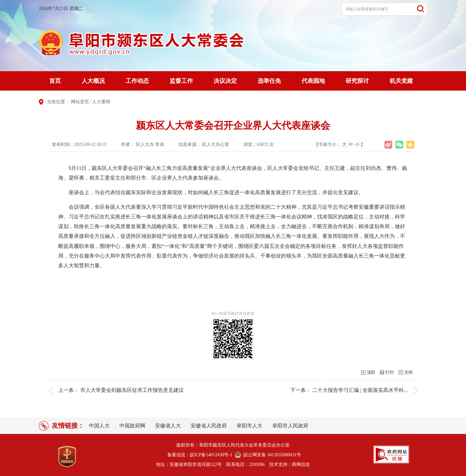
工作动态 (137, 81)
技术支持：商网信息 (290, 465)
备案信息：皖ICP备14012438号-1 (200, 455)
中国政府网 (132, 426)
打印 (390, 372)
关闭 (408, 372)
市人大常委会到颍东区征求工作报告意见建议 (132, 390)
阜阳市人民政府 (290, 426)
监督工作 (181, 81)
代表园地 (313, 81)
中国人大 (99, 426)
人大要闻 (101, 102)
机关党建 (401, 81)
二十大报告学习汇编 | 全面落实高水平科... (360, 390)
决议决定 (225, 81)
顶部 (371, 372)
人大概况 (93, 81)
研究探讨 (357, 81)
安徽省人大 (168, 426)
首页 (55, 81)
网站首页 (80, 102)
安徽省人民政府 (209, 426)
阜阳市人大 (250, 426)
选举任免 (269, 81)
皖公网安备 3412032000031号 (271, 455)
